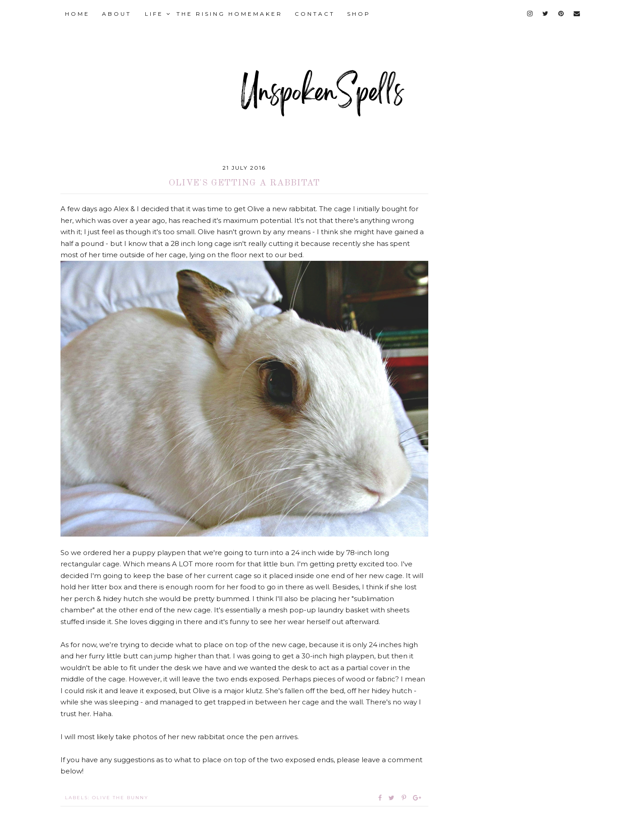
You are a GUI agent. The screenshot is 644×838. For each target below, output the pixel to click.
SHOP (359, 14)
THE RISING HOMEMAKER (229, 14)
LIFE (158, 14)
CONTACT (315, 14)
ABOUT (117, 14)
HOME (77, 14)
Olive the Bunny (120, 798)
